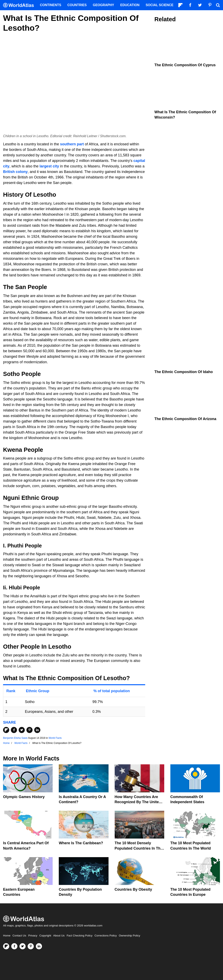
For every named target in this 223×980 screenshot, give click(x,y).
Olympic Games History (24, 797)
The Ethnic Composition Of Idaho (184, 372)
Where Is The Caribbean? (81, 843)
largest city (49, 166)
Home (7, 936)
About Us (59, 936)
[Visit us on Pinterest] (31, 946)
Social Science (160, 5)
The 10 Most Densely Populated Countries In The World (139, 848)
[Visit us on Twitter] (23, 946)
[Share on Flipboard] (6, 730)
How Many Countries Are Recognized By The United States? (138, 802)
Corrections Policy (106, 936)
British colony (15, 172)
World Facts (55, 738)
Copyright (45, 936)
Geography (103, 5)
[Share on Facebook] (14, 730)
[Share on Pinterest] (29, 730)
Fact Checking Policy (79, 936)
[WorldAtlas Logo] (20, 5)
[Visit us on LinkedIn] (39, 946)
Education (130, 5)
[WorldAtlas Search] (218, 5)
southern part (72, 144)
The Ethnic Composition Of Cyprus (185, 65)
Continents (51, 5)
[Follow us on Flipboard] (6, 946)
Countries (77, 5)
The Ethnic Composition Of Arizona (185, 419)
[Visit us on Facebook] (14, 946)
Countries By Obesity (133, 889)
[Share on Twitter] (22, 730)
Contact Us (19, 936)
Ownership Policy (129, 936)
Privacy (33, 936)
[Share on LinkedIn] (37, 730)
